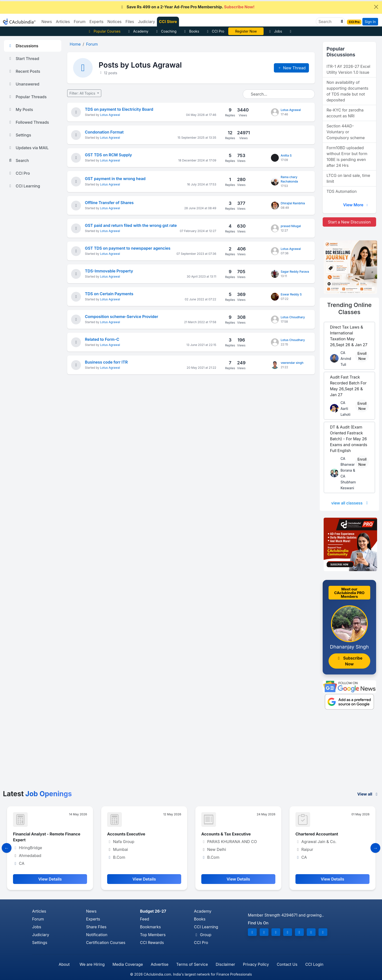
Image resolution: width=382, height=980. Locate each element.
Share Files (96, 927)
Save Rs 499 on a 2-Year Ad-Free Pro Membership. (187, 7)
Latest (37, 794)
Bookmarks (150, 927)
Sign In (370, 22)
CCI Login (314, 964)
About (64, 964)
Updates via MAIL (28, 148)
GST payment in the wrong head (115, 179)
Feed (145, 919)
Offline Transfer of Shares (109, 203)
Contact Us (287, 964)
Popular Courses (104, 31)
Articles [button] (63, 22)
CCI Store (168, 22)
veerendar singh (292, 363)
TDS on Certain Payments (109, 294)
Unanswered (24, 84)
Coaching (166, 31)
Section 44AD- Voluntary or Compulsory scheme (346, 132)
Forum (38, 919)
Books (191, 31)
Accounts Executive (126, 834)
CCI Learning (24, 186)
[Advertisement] (191, 753)
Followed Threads (28, 122)
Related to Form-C (102, 339)
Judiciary (41, 935)
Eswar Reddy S (291, 294)
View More (356, 205)
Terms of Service (192, 964)
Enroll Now (362, 356)
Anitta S (286, 155)
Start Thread (24, 59)
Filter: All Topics (83, 93)
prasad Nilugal (291, 226)
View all (368, 794)
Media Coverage (128, 964)
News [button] (47, 22)
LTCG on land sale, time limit (348, 178)
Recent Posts (24, 71)
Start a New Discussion (349, 222)
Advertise (160, 964)
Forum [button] (80, 22)
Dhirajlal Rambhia (293, 203)
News (91, 911)
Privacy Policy (256, 964)
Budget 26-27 (153, 911)
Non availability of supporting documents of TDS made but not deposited (348, 91)
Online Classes (349, 308)
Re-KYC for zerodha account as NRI (345, 113)
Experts (93, 919)
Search (18, 160)
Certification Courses (106, 943)
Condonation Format (104, 132)
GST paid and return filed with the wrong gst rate (131, 225)
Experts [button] (96, 22)
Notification (97, 935)
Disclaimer (225, 964)
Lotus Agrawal (110, 115)
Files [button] (130, 22)
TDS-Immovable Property (109, 271)
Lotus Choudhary (293, 317)
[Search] (328, 22)
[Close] (376, 7)
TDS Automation (342, 191)
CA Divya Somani (246, 31)
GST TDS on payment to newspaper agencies (128, 248)
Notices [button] (115, 22)
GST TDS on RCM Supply (108, 155)
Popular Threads (27, 97)
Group (203, 935)
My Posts (20, 110)
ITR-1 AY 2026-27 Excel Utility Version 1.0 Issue (349, 69)
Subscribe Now (349, 661)
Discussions (23, 46)
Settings (19, 135)
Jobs (275, 31)
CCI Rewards (152, 943)
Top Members (153, 935)
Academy (138, 31)
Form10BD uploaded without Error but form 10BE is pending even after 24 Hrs (347, 157)
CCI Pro (215, 31)
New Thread (291, 68)
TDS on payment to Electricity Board (119, 109)
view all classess (350, 503)
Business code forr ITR (106, 362)
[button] (341, 22)
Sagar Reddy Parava (295, 272)
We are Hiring (92, 964)
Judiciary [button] (147, 22)
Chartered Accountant (317, 834)
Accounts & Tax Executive (226, 834)
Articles (39, 911)
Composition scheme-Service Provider (121, 317)
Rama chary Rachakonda (289, 179)
